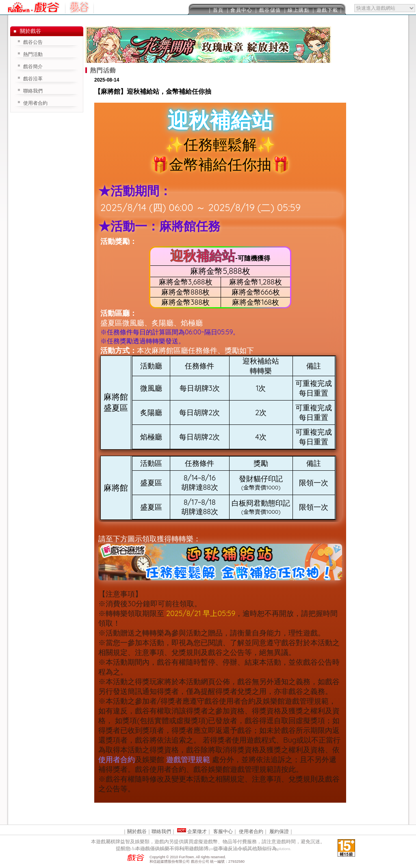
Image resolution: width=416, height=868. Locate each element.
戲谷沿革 (33, 79)
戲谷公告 (33, 42)
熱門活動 (33, 54)
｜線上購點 (296, 10)
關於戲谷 (137, 831)
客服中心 (223, 831)
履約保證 (279, 831)
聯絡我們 (33, 91)
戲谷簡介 (33, 67)
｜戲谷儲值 (267, 10)
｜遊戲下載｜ (327, 10)
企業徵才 (197, 831)
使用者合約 (117, 759)
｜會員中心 (239, 10)
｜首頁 (216, 10)
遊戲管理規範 (188, 759)
